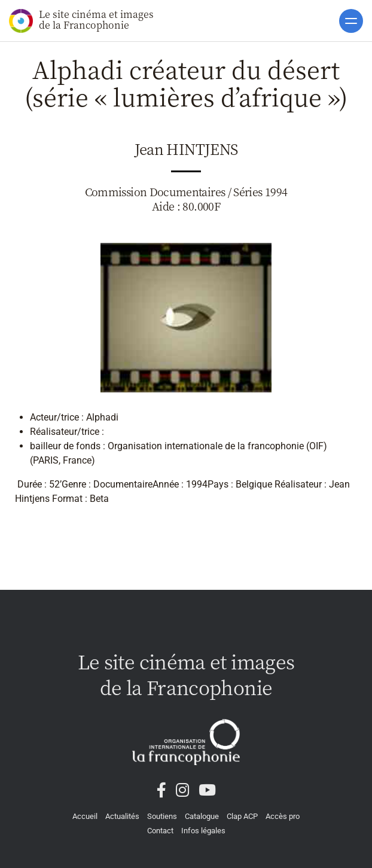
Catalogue (202, 816)
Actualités (122, 816)
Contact (160, 831)
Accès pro (283, 816)
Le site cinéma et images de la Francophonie (81, 20)
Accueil (85, 816)
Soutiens (162, 816)
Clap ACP (242, 816)
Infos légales (203, 831)
